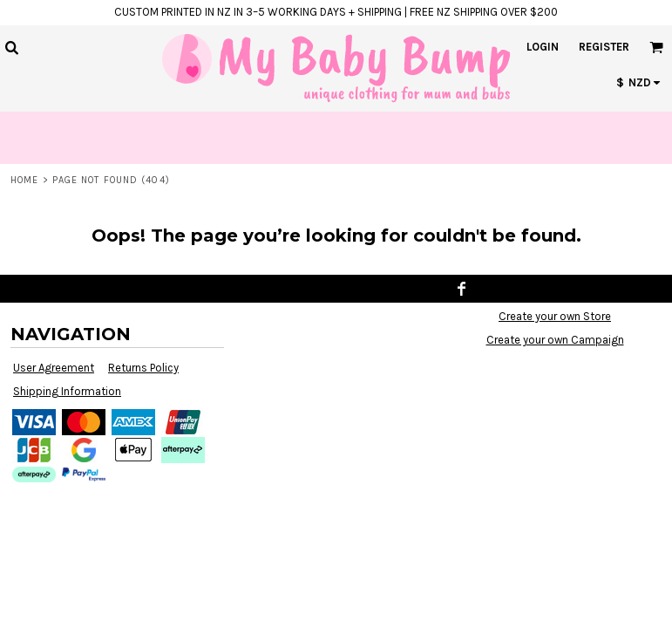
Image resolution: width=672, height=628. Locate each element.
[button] (11, 47)
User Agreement (54, 368)
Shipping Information (67, 391)
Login (543, 47)
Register (604, 47)
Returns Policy (143, 368)
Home (24, 180)
